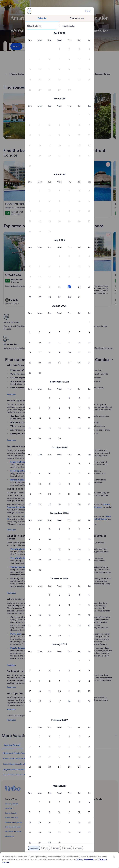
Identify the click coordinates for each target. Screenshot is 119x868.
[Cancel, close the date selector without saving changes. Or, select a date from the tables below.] (30, 11)
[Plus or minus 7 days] (78, 848)
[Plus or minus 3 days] (67, 848)
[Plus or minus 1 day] (46, 848)
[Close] (114, 857)
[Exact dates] (34, 848)
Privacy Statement (85, 859)
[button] (60, 49)
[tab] (42, 18)
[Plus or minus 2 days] (56, 848)
